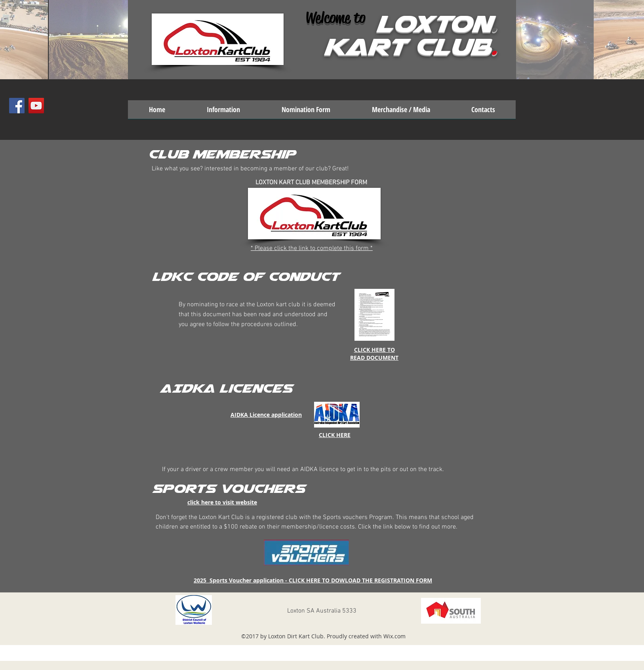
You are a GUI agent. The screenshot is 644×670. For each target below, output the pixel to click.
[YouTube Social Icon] (36, 106)
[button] (223, 112)
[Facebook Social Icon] (17, 106)
